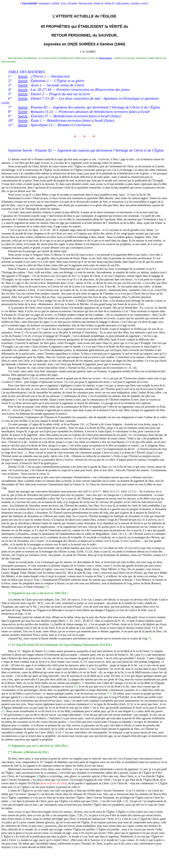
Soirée (23, 76)
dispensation (105, 58)
